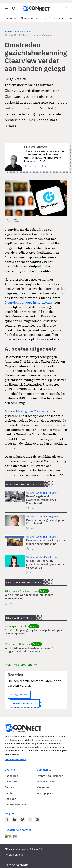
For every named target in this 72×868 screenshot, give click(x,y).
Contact (9, 787)
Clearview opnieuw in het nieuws (29, 302)
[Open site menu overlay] (6, 8)
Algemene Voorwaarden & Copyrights (24, 849)
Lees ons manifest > (15, 759)
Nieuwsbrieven (46, 782)
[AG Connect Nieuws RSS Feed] (38, 819)
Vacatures (43, 787)
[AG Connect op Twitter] (7, 819)
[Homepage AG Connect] (36, 8)
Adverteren (11, 782)
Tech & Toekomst (53, 18)
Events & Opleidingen (50, 776)
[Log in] (66, 8)
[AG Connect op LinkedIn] (15, 819)
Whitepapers (45, 793)
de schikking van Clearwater (29, 411)
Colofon (9, 793)
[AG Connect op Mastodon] (22, 819)
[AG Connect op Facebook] (30, 819)
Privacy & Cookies (14, 855)
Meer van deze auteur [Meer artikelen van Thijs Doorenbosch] (35, 166)
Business (10, 18)
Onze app (10, 799)
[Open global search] (14, 8)
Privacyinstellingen (16, 805)
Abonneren (11, 776)
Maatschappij (29, 18)
